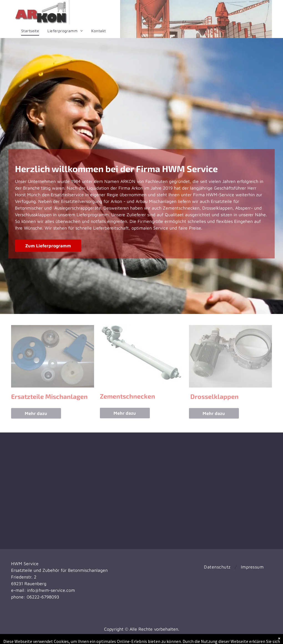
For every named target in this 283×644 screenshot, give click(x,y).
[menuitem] (30, 31)
